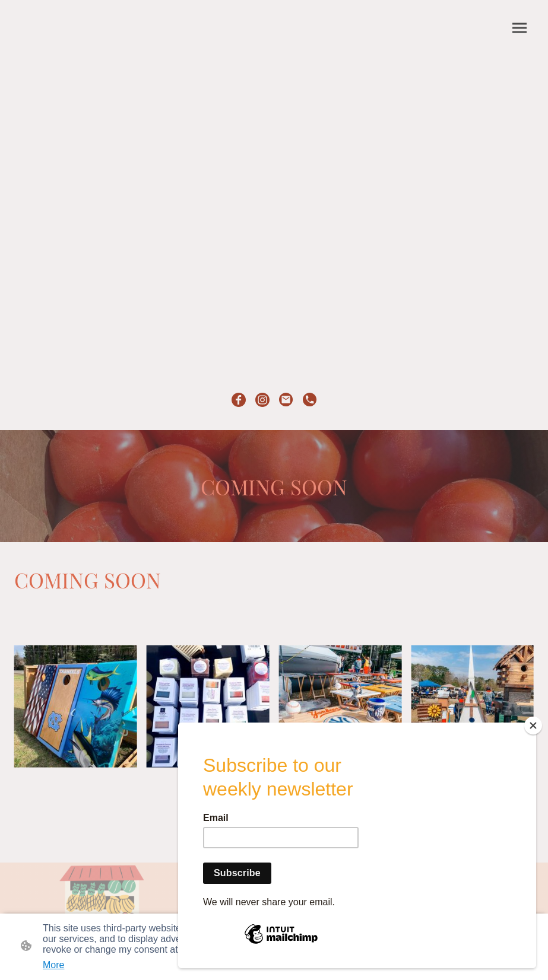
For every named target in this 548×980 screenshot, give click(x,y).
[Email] (286, 400)
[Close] (533, 726)
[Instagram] (262, 400)
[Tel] (310, 400)
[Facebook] (239, 400)
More (53, 965)
